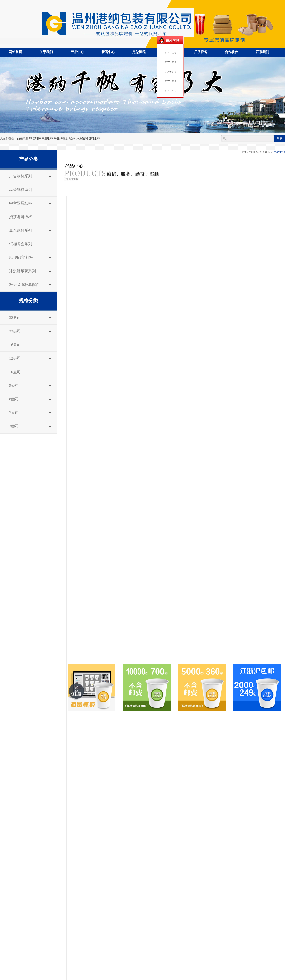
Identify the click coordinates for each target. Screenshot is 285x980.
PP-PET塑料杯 (21, 257)
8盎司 (14, 399)
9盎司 (72, 138)
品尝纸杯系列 (21, 190)
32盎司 (15, 318)
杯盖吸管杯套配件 (24, 285)
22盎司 (15, 331)
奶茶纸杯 (23, 138)
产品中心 (77, 52)
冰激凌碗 (82, 138)
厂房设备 (201, 52)
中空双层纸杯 (21, 203)
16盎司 (15, 345)
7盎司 (14, 412)
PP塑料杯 (35, 138)
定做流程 (139, 52)
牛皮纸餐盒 (61, 138)
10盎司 (15, 372)
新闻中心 (108, 52)
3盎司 (14, 426)
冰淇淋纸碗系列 (23, 271)
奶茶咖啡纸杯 (21, 217)
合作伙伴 (232, 52)
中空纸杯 (47, 138)
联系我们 (262, 52)
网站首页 (15, 52)
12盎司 (15, 358)
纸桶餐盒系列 (21, 244)
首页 (268, 152)
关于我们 (46, 52)
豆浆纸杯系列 (21, 230)
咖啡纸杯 (94, 138)
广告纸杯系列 (21, 176)
